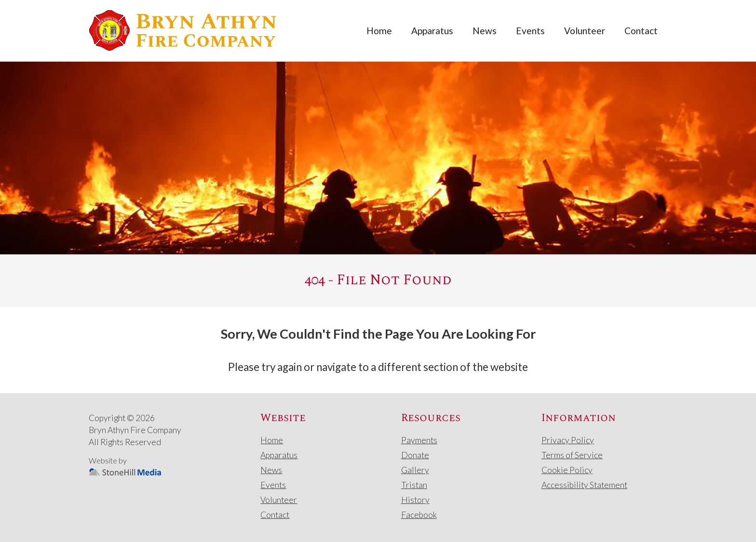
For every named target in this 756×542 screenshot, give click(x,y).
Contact (641, 31)
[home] (183, 31)
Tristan (414, 485)
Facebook (419, 515)
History (415, 500)
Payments (419, 440)
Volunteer (585, 31)
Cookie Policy (567, 470)
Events (530, 31)
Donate (415, 455)
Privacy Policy (568, 440)
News (485, 31)
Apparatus (432, 31)
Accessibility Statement (584, 485)
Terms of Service (572, 455)
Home (379, 31)
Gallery (415, 470)
